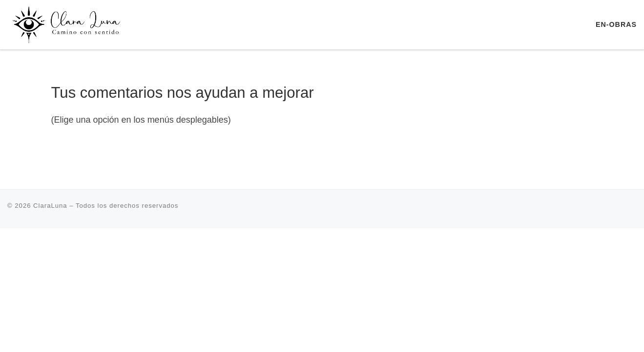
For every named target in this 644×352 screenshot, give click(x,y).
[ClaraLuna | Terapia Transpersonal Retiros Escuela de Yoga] (68, 23)
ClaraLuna (50, 206)
